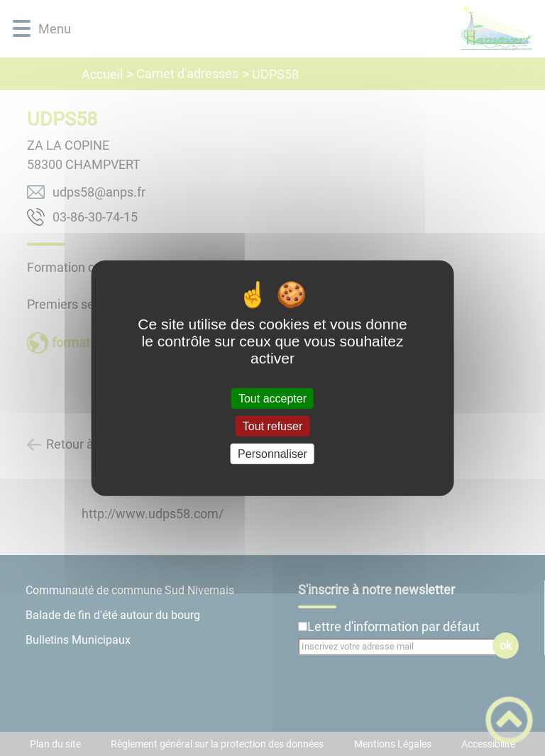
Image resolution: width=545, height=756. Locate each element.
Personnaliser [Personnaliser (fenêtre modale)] (272, 454)
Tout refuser (272, 426)
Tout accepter (272, 398)
